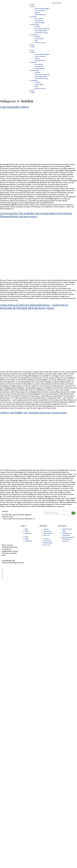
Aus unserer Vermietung (39, 20)
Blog (32, 45)
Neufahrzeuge (40, 23)
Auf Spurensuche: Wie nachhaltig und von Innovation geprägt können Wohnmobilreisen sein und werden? (36, 215)
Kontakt (37, 27)
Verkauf (34, 17)
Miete (33, 6)
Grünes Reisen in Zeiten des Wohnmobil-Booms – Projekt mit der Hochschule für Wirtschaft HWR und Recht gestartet (34, 306)
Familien (38, 37)
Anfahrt (46, 529)
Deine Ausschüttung (42, 29)
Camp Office (39, 39)
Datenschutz (48, 533)
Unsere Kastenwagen (42, 8)
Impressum (47, 531)
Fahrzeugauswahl (41, 31)
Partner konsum (40, 43)
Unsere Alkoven (40, 10)
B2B (36, 41)
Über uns (47, 535)
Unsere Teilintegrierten (40, 14)
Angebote (34, 35)
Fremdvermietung (41, 33)
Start (33, 4)
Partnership (35, 25)
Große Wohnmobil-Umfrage (15, 107)
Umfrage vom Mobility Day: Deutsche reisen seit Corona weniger (34, 412)
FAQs (33, 47)
